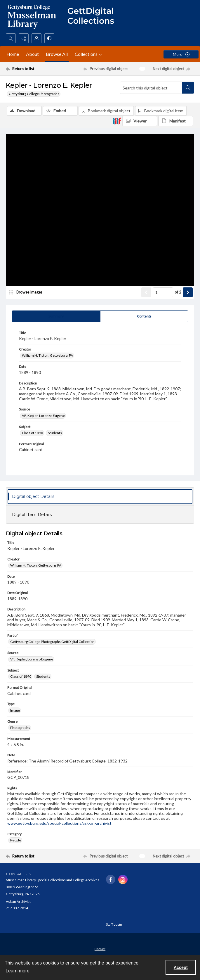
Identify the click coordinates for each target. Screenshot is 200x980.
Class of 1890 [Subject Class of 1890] (32, 433)
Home (13, 54)
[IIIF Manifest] (176, 121)
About (32, 54)
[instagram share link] (123, 879)
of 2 (178, 292)
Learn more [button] (18, 971)
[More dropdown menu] (181, 54)
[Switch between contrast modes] (49, 38)
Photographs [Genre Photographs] (20, 728)
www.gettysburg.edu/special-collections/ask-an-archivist (59, 823)
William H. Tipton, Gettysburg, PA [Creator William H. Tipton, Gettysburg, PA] (47, 355)
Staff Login (114, 924)
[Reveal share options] (24, 38)
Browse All (57, 54)
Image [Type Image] (15, 710)
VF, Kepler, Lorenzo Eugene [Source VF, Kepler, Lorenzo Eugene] (43, 416)
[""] (93, 17)
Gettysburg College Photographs (34, 94)
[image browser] (28, 292)
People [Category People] (16, 840)
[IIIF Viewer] (140, 121)
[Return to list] (30, 69)
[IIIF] (117, 121)
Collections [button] (89, 54)
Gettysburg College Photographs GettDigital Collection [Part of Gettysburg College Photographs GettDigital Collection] (52, 642)
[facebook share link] (111, 879)
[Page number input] (163, 292)
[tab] (56, 316)
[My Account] (36, 38)
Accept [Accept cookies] (181, 967)
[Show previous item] (146, 292)
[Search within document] (188, 88)
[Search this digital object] (151, 88)
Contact (100, 949)
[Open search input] (11, 38)
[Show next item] (188, 292)
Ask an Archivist (18, 902)
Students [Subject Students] (55, 433)
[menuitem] (100, 948)
